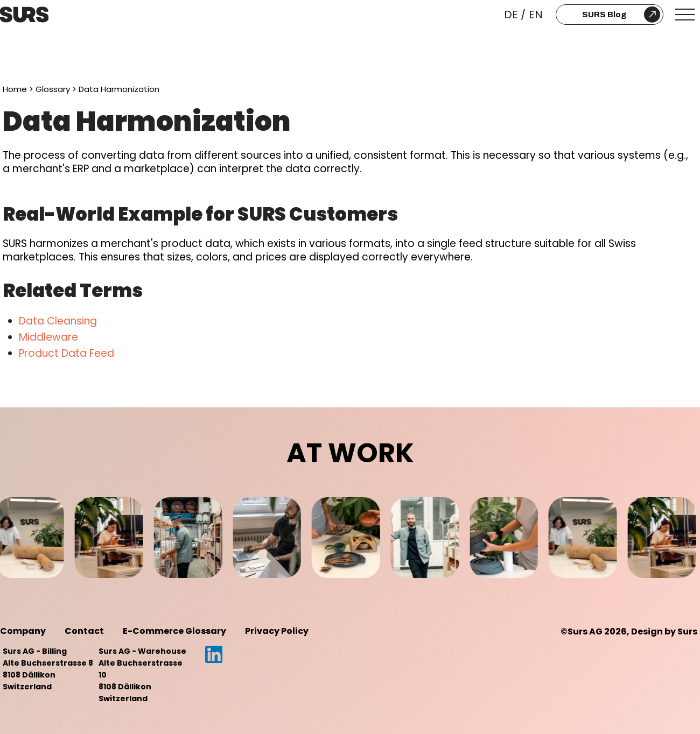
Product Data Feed (66, 353)
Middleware (48, 337)
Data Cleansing (58, 321)
